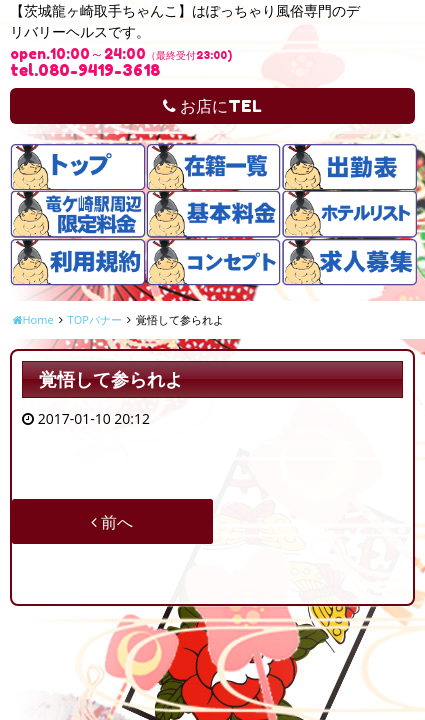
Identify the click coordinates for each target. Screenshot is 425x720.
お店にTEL (212, 106)
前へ (112, 522)
